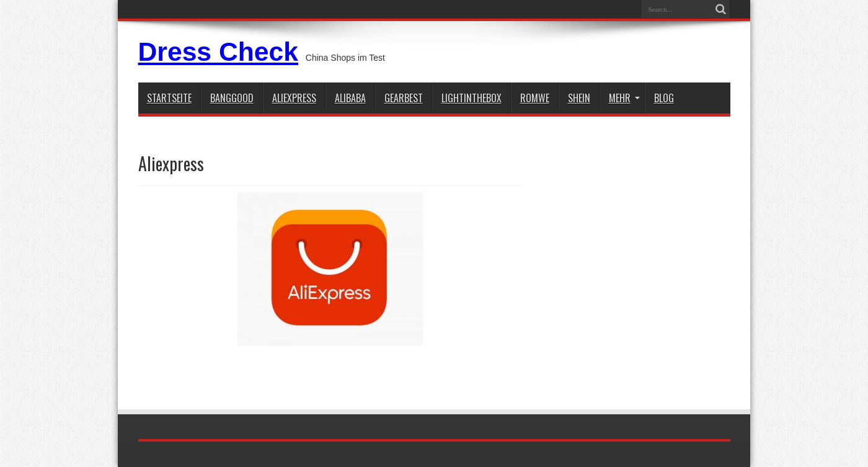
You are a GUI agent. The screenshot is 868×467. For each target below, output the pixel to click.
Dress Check (218, 51)
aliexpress (294, 98)
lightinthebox (472, 98)
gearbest (404, 98)
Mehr (624, 98)
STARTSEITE (169, 98)
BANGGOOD (232, 98)
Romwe (535, 98)
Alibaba (350, 98)
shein (579, 98)
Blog (664, 98)
